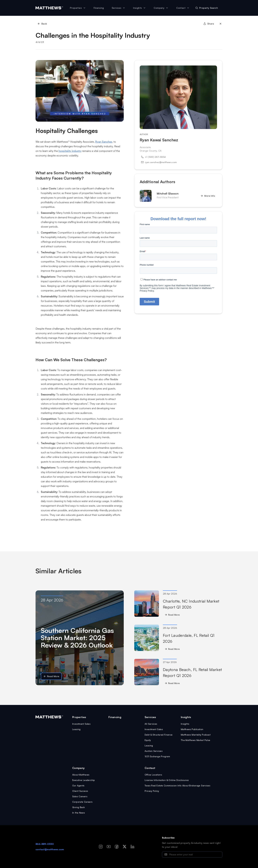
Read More (51, 676)
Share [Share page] (209, 24)
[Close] (220, 24)
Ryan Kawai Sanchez (159, 140)
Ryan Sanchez (104, 142)
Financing (99, 8)
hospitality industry (70, 151)
